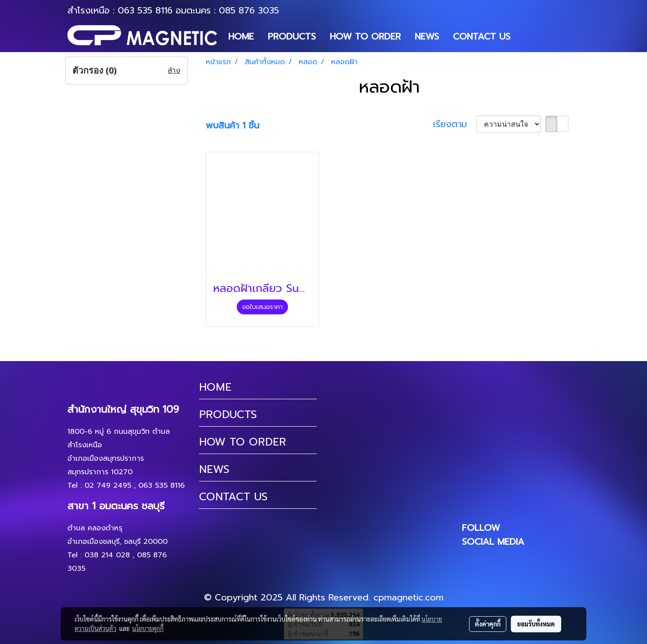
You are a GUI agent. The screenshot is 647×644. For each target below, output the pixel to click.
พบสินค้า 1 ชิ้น (233, 125)
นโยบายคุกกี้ (148, 628)
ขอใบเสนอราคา (262, 307)
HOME (241, 36)
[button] (525, 36)
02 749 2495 (108, 485)
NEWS (427, 36)
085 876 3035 (249, 10)
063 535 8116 (145, 10)
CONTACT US (482, 36)
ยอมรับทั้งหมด (536, 624)
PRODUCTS (292, 36)
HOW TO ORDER (365, 36)
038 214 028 (107, 555)
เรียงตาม (455, 124)
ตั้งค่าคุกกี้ (488, 624)
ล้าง (174, 71)
